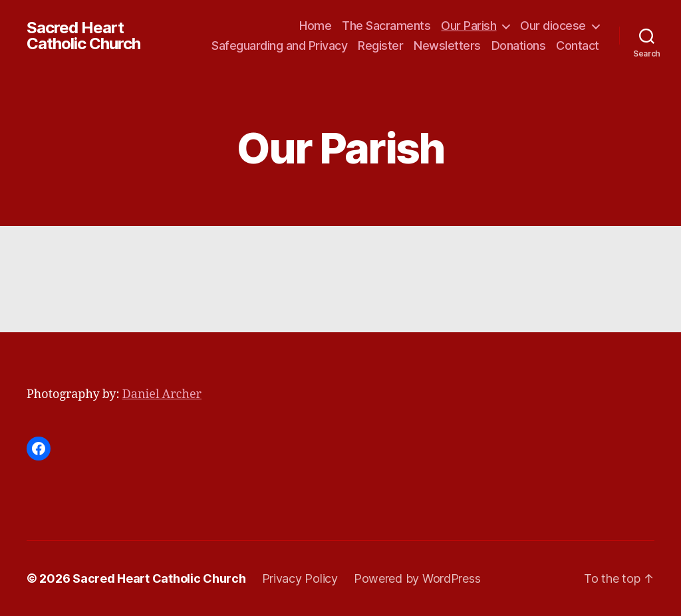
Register (380, 46)
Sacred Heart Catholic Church (83, 36)
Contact (578, 46)
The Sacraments (386, 26)
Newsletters (447, 46)
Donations (519, 46)
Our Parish (469, 26)
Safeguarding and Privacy (279, 46)
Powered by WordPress (417, 578)
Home (315, 26)
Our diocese (553, 26)
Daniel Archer (162, 394)
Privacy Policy (300, 578)
